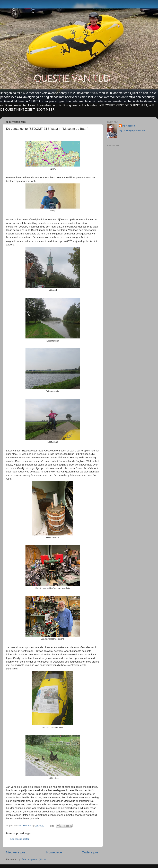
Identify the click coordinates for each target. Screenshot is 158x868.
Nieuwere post (16, 852)
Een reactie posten (20, 839)
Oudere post (91, 852)
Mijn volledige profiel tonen (133, 130)
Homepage (54, 852)
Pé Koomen (129, 126)
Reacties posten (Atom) (34, 859)
